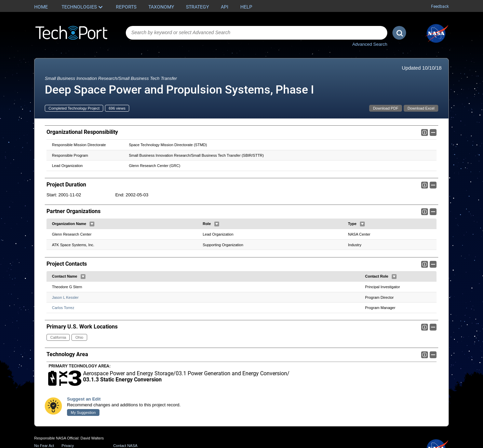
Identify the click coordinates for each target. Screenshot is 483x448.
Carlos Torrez (63, 308)
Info (425, 132)
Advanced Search (370, 44)
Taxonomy (161, 7)
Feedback (440, 6)
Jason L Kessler (65, 297)
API (225, 7)
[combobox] (257, 33)
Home (41, 7)
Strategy (197, 7)
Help (246, 7)
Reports (126, 7)
